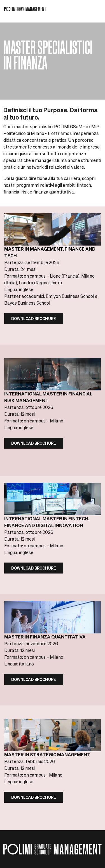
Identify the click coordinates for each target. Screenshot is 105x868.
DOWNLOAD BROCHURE (34, 443)
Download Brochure (34, 318)
